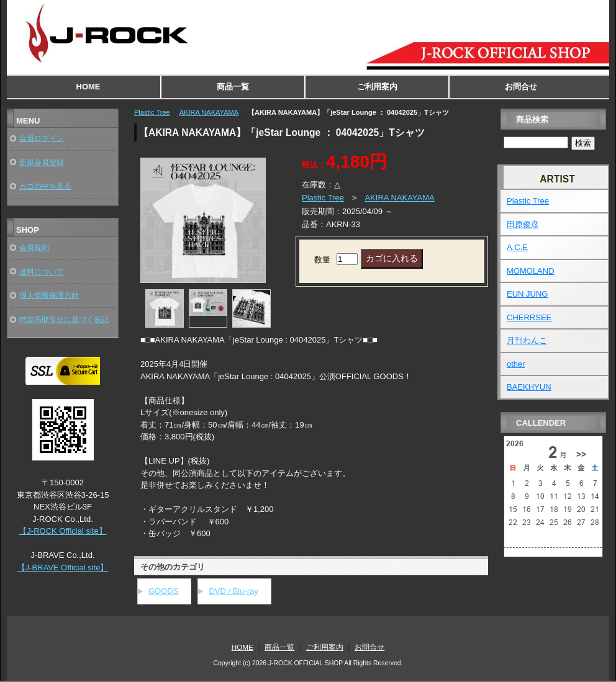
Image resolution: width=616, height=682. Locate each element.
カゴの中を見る (45, 186)
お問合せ (521, 87)
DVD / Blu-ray (233, 591)
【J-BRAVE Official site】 (63, 568)
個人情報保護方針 (49, 295)
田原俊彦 (523, 224)
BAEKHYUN (529, 387)
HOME (88, 87)
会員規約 (34, 247)
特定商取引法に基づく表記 (64, 319)
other (516, 364)
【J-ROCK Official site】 (62, 531)
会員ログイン (42, 138)
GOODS (163, 591)
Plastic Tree (152, 112)
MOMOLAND (531, 271)
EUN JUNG (527, 294)
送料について (42, 271)
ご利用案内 (377, 87)
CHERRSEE (529, 317)
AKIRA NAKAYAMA (209, 112)
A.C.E (517, 247)
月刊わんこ (527, 340)
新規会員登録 (42, 162)
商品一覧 (233, 87)
